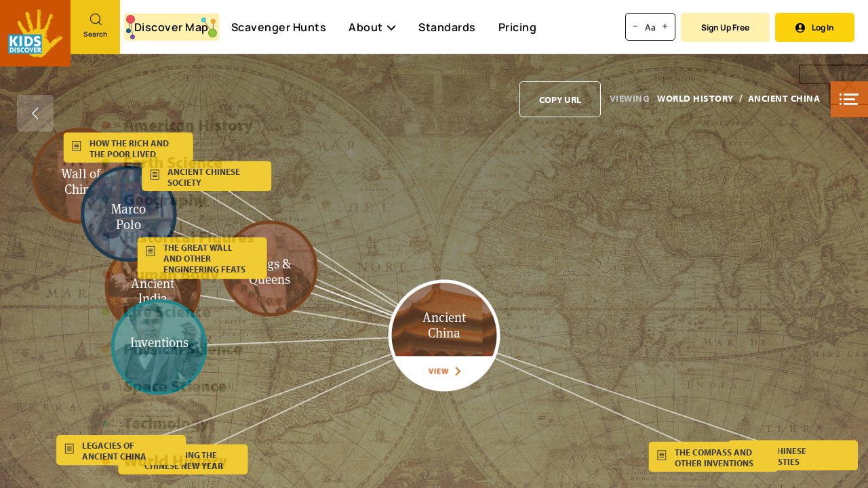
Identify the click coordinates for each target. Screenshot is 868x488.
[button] (849, 99)
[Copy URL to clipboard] (560, 99)
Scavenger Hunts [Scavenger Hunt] (278, 28)
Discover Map (172, 27)
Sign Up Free (725, 27)
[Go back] (35, 113)
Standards (447, 27)
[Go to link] (35, 33)
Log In (815, 27)
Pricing (518, 27)
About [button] (372, 27)
